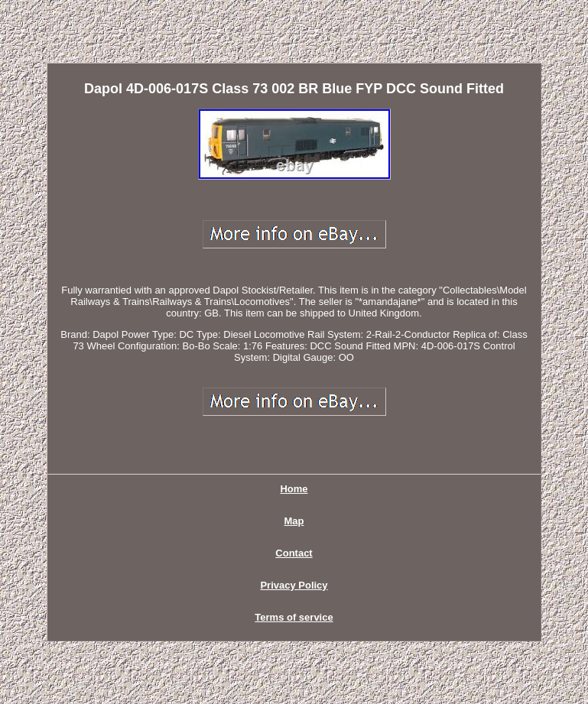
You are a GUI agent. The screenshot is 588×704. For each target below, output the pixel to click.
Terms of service (294, 617)
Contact (294, 553)
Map (294, 521)
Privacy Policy (294, 585)
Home (294, 489)
